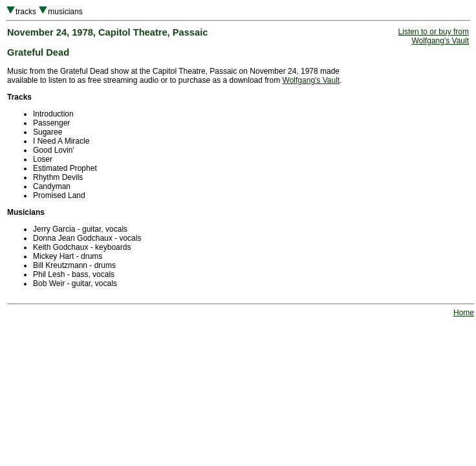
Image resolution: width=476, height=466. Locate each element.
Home (464, 313)
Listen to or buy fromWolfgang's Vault (434, 36)
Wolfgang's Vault (311, 80)
